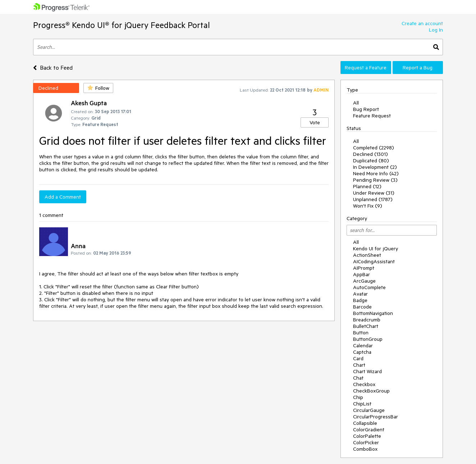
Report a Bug (418, 68)
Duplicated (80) (371, 161)
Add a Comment (63, 197)
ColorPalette (367, 436)
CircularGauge (369, 410)
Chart (359, 365)
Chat (358, 378)
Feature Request (372, 116)
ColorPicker (366, 442)
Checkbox (364, 384)
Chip (358, 397)
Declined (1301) (370, 154)
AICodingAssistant (374, 261)
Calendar (363, 345)
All (356, 103)
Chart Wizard (367, 371)
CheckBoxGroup (371, 391)
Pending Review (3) (375, 180)
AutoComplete (369, 287)
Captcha (362, 352)
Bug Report (366, 109)
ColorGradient (369, 430)
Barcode (362, 307)
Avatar (360, 294)
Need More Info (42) (376, 173)
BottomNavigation (373, 313)
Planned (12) (367, 186)
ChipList (362, 404)
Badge (360, 300)
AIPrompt (364, 268)
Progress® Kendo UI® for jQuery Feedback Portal (122, 25)
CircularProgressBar (376, 417)
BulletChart (366, 326)
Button (361, 333)
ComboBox (365, 449)
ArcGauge (364, 281)
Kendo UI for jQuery (376, 249)
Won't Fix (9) (368, 206)
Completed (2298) (374, 148)
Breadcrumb (367, 320)
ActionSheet (367, 255)
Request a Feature (366, 68)
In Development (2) (375, 167)
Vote (315, 122)
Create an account (422, 23)
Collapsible (365, 423)
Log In (436, 30)
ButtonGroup (368, 339)
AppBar (361, 274)
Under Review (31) (374, 193)
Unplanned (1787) (373, 199)
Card (358, 358)
